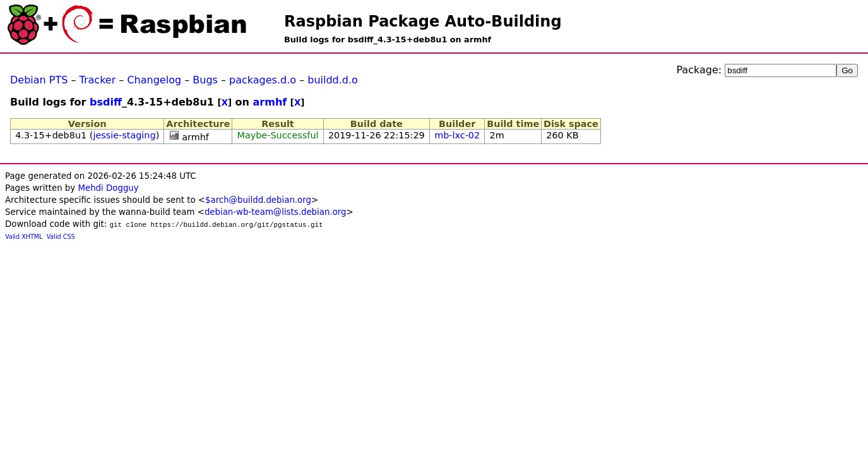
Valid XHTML (24, 237)
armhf (270, 102)
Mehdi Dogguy (108, 188)
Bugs (205, 80)
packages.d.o (263, 80)
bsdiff (106, 102)
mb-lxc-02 (457, 135)
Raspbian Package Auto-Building (423, 21)
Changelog (154, 80)
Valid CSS (61, 237)
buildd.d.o (333, 80)
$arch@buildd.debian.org (258, 200)
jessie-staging (124, 135)
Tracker (98, 80)
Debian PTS (39, 80)
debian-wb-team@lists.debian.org (276, 212)
